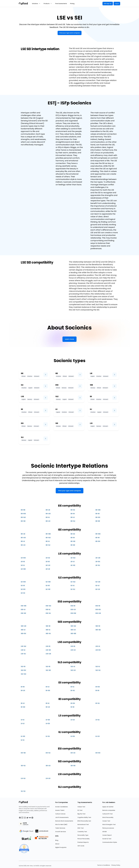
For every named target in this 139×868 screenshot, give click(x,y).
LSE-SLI (23, 654)
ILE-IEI (48, 586)
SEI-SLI (23, 766)
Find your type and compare (70, 33)
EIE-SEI (23, 521)
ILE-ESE (23, 582)
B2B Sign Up (108, 4)
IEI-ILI (48, 703)
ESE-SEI (23, 613)
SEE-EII (98, 626)
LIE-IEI (48, 562)
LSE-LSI (73, 650)
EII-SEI (48, 690)
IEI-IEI (72, 707)
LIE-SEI (73, 565)
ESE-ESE (73, 613)
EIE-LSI (48, 521)
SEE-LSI (73, 630)
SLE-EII (23, 666)
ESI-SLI (48, 753)
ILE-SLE (73, 582)
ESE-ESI (98, 609)
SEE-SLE (73, 626)
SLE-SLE (24, 674)
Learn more (69, 339)
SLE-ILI (98, 666)
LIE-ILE (48, 558)
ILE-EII (23, 586)
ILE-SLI (73, 589)
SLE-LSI (73, 670)
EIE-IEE (23, 510)
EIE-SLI (73, 521)
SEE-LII (23, 630)
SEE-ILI (48, 630)
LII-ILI (23, 720)
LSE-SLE (24, 646)
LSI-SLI (23, 778)
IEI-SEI (23, 707)
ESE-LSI (73, 609)
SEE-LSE (24, 626)
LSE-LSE (48, 654)
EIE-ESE (23, 514)
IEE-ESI (98, 541)
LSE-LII (98, 646)
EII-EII (97, 690)
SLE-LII (73, 666)
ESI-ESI (98, 753)
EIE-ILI (48, 517)
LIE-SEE (23, 569)
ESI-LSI (73, 753)
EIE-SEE (98, 510)
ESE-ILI (48, 609)
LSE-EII (48, 646)
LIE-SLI (98, 565)
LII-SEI (48, 720)
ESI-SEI (23, 753)
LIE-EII (23, 562)
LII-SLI (98, 720)
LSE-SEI (48, 650)
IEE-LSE (23, 538)
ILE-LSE (98, 582)
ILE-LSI (98, 589)
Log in (117, 4)
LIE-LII (73, 562)
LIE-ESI (98, 562)
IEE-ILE (73, 534)
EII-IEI (23, 687)
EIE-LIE (48, 510)
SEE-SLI (48, 633)
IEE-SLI (48, 545)
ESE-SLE (48, 606)
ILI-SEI (23, 736)
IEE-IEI (98, 538)
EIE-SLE (23, 517)
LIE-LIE (48, 569)
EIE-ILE (73, 510)
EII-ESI (98, 687)
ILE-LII (97, 586)
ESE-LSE (98, 613)
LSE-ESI (98, 650)
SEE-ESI (23, 633)
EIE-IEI (98, 514)
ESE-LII (23, 609)
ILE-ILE (23, 593)
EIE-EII (73, 514)
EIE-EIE (98, 521)
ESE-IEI (98, 606)
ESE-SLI (48, 613)
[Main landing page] (24, 4)
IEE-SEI (73, 541)
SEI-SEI (73, 766)
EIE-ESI (98, 517)
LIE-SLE (73, 558)
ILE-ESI (23, 589)
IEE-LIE (23, 534)
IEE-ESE (98, 534)
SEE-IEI (48, 626)
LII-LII (23, 723)
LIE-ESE (23, 558)
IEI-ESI (73, 703)
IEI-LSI (48, 707)
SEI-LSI (48, 766)
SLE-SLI (98, 670)
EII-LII (48, 687)
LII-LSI (73, 720)
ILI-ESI (73, 736)
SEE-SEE (73, 633)
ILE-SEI (48, 589)
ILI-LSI (98, 736)
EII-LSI (23, 690)
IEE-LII (23, 541)
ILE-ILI (73, 586)
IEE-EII (73, 538)
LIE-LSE (98, 558)
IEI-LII (23, 703)
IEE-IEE (73, 545)
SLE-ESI (23, 670)
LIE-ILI (23, 565)
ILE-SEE (48, 582)
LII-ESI (48, 723)
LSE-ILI (23, 650)
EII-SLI (73, 690)
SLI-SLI (23, 791)
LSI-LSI (48, 778)
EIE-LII (73, 517)
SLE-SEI (48, 670)
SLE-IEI (48, 666)
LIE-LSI (48, 565)
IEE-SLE (48, 538)
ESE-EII (73, 606)
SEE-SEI (98, 630)
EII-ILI (72, 687)
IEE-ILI (48, 541)
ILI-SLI (48, 736)
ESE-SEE (24, 606)
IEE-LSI (23, 545)
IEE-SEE (48, 534)
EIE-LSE (48, 514)
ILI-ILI (23, 740)
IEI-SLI (98, 703)
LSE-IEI (73, 646)
